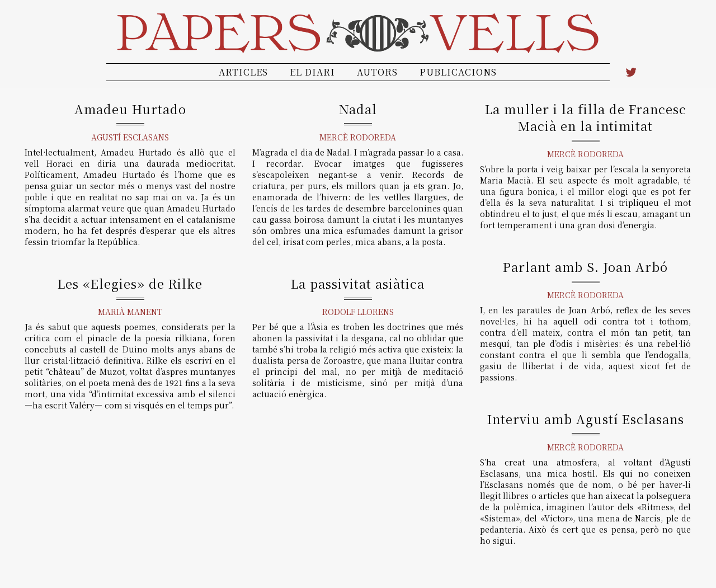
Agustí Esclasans (130, 137)
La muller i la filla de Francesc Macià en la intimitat (586, 117)
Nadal (358, 109)
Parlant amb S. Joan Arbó (585, 267)
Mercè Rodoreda (358, 137)
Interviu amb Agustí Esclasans (586, 419)
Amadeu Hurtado (130, 109)
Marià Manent (130, 312)
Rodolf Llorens (358, 312)
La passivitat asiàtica (358, 283)
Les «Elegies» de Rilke (130, 283)
